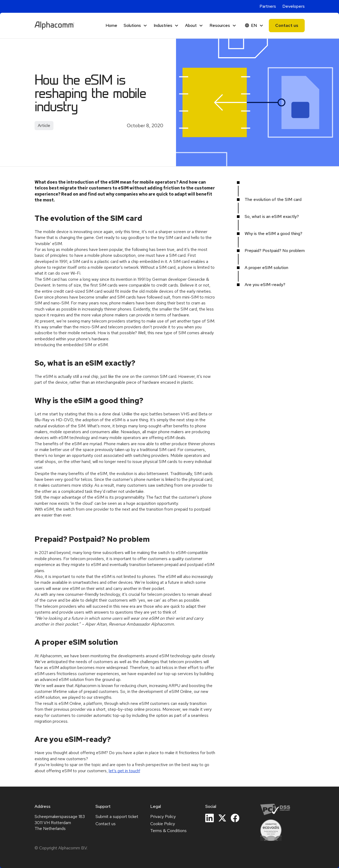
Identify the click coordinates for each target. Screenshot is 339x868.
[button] (135, 26)
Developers (294, 6)
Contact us (287, 25)
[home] (55, 26)
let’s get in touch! (124, 771)
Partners (268, 6)
